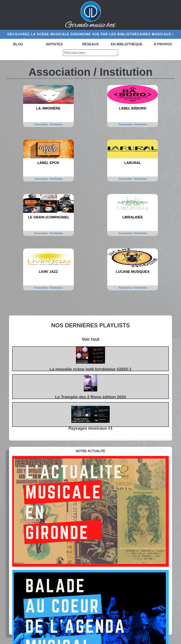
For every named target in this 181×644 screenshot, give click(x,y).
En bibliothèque (127, 44)
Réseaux (90, 44)
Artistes (54, 44)
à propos (163, 44)
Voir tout (90, 339)
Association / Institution (48, 124)
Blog (18, 44)
